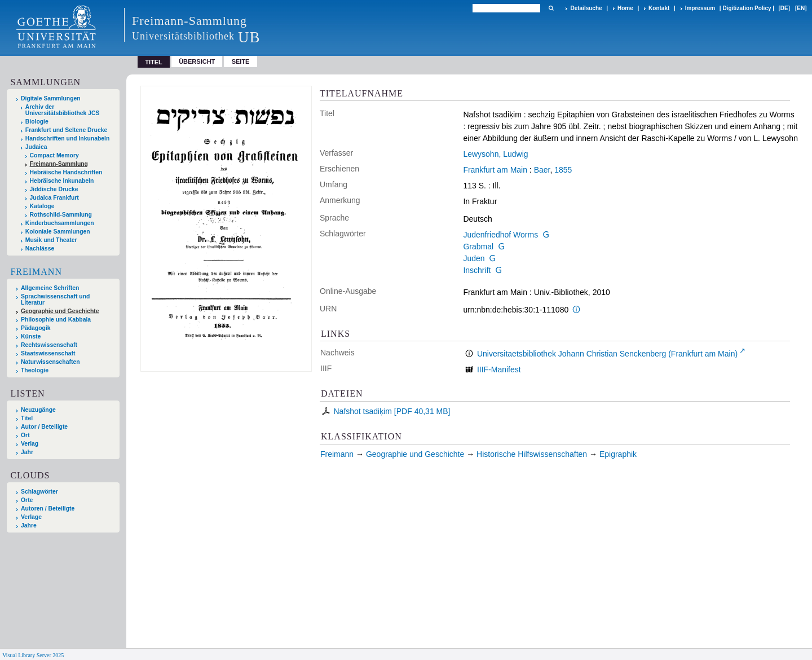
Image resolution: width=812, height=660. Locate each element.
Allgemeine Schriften (50, 288)
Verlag (30, 444)
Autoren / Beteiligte (48, 509)
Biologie (37, 122)
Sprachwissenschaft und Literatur (55, 300)
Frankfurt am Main (495, 170)
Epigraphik (618, 454)
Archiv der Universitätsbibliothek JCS (63, 110)
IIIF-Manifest (499, 369)
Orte (27, 500)
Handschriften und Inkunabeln (68, 138)
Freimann (36, 272)
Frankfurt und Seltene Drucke (67, 130)
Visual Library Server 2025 (33, 655)
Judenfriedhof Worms (500, 235)
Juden (474, 258)
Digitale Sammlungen (51, 98)
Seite (241, 61)
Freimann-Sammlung (59, 164)
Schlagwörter (39, 492)
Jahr (27, 452)
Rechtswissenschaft (49, 345)
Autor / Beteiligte (44, 427)
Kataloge (42, 206)
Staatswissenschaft (48, 353)
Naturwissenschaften (50, 362)
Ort (25, 435)
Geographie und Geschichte (60, 311)
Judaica (36, 147)
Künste (31, 336)
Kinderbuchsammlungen (60, 223)
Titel (27, 418)
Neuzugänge (38, 410)
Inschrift (477, 270)
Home (625, 8)
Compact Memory (54, 155)
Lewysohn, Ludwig (495, 154)
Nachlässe (40, 248)
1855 (563, 170)
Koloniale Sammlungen (58, 232)
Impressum (700, 8)
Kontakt (659, 8)
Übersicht (197, 61)
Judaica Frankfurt (54, 198)
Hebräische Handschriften (66, 172)
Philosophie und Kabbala (56, 320)
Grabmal (478, 247)
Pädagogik (36, 328)
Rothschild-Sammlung (61, 215)
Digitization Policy (747, 8)
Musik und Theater (51, 240)
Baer (542, 170)
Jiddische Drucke (54, 189)
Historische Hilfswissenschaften (532, 454)
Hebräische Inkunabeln (62, 181)
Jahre (29, 525)
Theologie (35, 370)
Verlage (31, 517)
